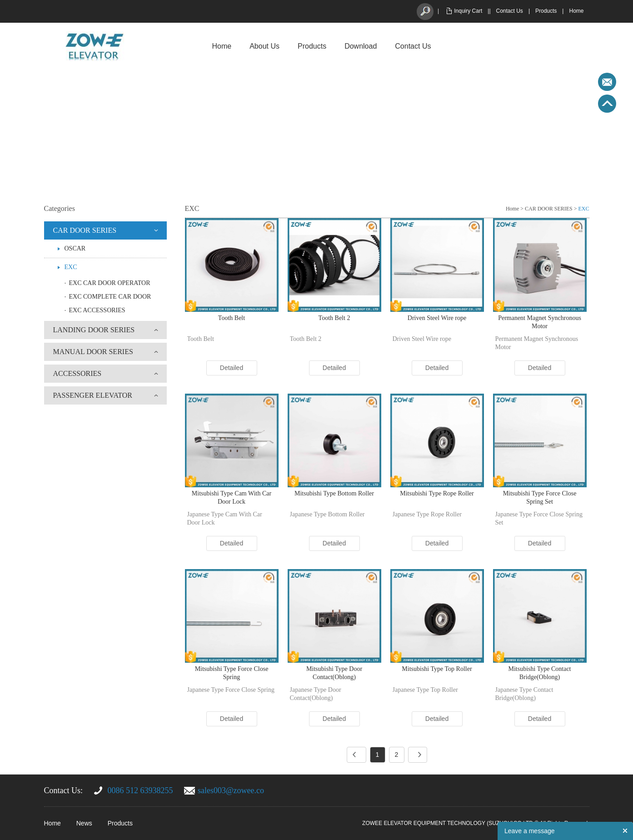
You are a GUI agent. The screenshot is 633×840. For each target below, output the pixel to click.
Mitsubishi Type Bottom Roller (334, 493)
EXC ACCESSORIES (97, 310)
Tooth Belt (232, 318)
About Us (264, 46)
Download (361, 46)
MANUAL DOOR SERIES (93, 352)
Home (576, 11)
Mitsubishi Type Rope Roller (437, 493)
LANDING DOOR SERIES (94, 330)
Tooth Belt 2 (334, 318)
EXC (71, 267)
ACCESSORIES (77, 373)
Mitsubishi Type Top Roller (437, 669)
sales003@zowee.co (231, 790)
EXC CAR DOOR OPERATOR (110, 283)
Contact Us (510, 11)
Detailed (232, 368)
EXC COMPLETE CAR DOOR (110, 297)
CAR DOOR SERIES (85, 230)
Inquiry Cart (468, 11)
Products (546, 11)
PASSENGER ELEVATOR (93, 395)
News (84, 823)
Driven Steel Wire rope (437, 318)
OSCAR (75, 248)
